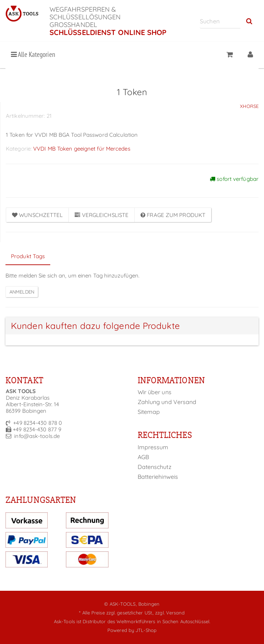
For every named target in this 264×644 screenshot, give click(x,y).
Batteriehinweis (158, 477)
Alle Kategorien (33, 54)
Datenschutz (155, 467)
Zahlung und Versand (167, 402)
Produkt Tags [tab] (28, 256)
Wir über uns (155, 392)
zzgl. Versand (170, 613)
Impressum (153, 447)
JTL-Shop (146, 630)
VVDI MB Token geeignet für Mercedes (82, 149)
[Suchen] (220, 21)
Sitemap (149, 412)
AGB (143, 457)
